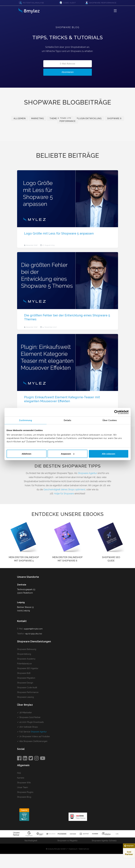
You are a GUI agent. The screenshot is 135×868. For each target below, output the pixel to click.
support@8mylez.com (33, 629)
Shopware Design (25, 683)
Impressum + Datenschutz (79, 849)
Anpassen (68, 454)
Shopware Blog (24, 797)
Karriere (21, 778)
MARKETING (38, 118)
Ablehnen (26, 454)
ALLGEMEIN (20, 118)
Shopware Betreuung (27, 649)
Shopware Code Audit (27, 688)
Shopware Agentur (87, 473)
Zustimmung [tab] (25, 420)
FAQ (19, 773)
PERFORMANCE (68, 121)
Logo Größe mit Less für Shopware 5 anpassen (59, 233)
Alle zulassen (108, 454)
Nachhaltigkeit (31, 841)
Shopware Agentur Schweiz (104, 841)
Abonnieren (68, 72)
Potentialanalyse (34, 3)
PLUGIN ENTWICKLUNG (89, 118)
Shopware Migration (26, 678)
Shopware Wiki (24, 783)
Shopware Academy (26, 659)
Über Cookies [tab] (110, 420)
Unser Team (22, 787)
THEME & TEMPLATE (60, 118)
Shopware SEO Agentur (28, 668)
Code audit (70, 3)
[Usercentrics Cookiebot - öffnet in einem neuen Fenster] (116, 412)
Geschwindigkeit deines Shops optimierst (64, 489)
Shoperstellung (24, 654)
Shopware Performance (103, 3)
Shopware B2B (24, 673)
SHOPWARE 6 (114, 118)
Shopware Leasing (25, 697)
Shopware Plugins (25, 792)
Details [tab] (67, 420)
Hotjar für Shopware (64, 494)
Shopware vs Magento (67, 841)
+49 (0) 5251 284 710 (33, 634)
